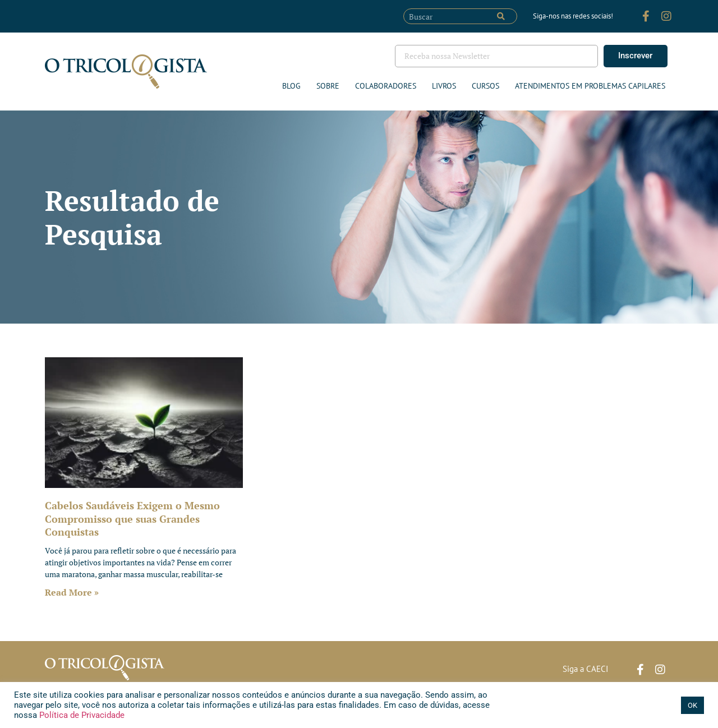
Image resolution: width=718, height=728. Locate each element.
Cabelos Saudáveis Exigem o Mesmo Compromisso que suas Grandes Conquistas (132, 519)
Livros (444, 86)
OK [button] (692, 705)
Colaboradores (386, 86)
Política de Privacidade (81, 715)
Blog (291, 86)
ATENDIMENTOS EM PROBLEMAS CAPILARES (590, 86)
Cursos (485, 86)
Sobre (328, 86)
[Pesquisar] (501, 16)
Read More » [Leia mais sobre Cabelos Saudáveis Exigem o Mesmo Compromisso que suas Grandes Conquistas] (72, 592)
